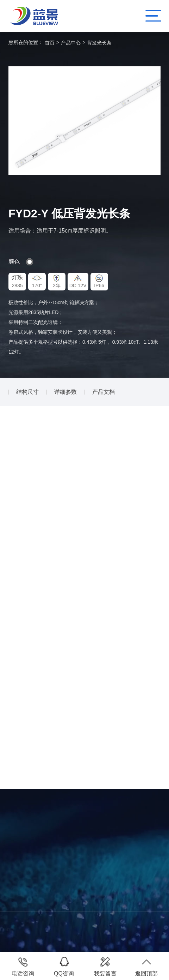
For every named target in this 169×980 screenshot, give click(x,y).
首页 (50, 43)
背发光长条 (99, 43)
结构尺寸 (27, 392)
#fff (30, 262)
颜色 (14, 262)
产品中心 (71, 43)
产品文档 (104, 392)
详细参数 (65, 392)
